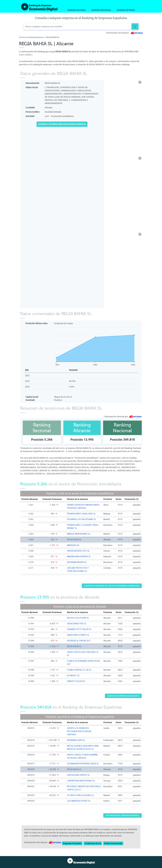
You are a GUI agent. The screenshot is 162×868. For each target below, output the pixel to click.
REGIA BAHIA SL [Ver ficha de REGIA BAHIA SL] (74, 540)
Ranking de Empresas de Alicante (123, 696)
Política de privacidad (113, 843)
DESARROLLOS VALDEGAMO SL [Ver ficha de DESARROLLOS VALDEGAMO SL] (82, 519)
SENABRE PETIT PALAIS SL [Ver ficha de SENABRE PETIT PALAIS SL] (79, 629)
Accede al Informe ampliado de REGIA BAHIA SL (62, 124)
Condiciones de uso (93, 843)
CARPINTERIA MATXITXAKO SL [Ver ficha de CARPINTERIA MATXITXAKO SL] (81, 781)
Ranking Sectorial (126, 10)
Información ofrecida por (125, 33)
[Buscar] (135, 26)
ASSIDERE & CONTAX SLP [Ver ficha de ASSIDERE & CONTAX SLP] (79, 641)
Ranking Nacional (77, 10)
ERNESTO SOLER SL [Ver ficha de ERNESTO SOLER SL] (76, 681)
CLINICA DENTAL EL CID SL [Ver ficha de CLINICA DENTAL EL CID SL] (79, 670)
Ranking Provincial (101, 10)
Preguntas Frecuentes (72, 843)
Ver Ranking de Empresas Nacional (123, 815)
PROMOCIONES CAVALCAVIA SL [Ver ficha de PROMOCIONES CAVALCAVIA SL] (81, 514)
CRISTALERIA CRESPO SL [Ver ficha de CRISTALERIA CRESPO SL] (78, 775)
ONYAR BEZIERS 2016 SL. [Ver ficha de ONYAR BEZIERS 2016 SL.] (79, 551)
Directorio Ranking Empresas (31, 37)
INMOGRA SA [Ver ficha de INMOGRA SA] (73, 545)
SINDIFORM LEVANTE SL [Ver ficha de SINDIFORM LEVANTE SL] (78, 635)
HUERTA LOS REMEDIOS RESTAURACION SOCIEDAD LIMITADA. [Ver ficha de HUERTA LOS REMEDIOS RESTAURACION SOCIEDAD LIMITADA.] (79, 731)
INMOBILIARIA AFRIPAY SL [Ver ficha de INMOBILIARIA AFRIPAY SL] (79, 556)
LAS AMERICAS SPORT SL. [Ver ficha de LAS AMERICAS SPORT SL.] (79, 801)
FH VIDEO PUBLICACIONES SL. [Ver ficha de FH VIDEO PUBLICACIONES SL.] (81, 795)
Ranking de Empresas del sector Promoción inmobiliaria (112, 586)
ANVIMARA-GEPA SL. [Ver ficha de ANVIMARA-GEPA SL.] (76, 740)
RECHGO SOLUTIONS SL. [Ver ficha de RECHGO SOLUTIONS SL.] (78, 618)
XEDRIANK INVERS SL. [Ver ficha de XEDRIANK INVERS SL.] (77, 562)
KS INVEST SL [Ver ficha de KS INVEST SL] (73, 675)
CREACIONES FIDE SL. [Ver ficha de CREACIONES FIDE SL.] (77, 624)
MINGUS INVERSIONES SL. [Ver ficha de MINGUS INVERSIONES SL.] (79, 534)
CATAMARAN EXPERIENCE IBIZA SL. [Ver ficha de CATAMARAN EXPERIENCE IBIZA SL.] (83, 764)
